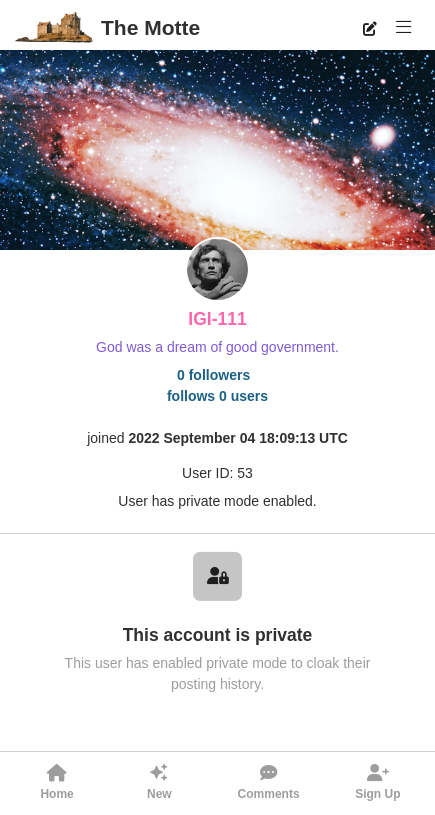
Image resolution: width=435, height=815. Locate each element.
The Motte (150, 27)
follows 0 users (217, 396)
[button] (403, 28)
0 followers (213, 375)
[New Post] (369, 28)
